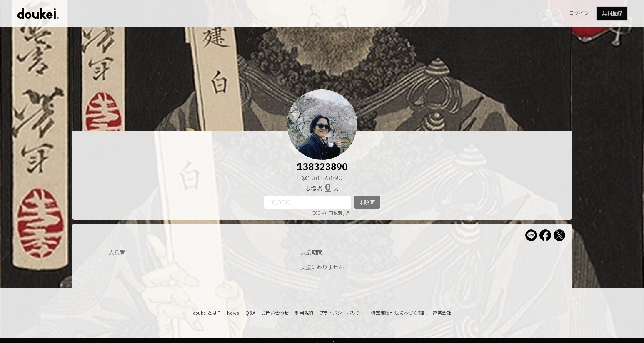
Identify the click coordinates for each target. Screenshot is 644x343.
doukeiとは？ (207, 313)
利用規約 (304, 313)
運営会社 (442, 313)
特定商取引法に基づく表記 (399, 313)
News (233, 313)
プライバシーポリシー (342, 313)
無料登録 (612, 14)
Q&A (250, 313)
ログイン (579, 13)
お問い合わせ (275, 313)
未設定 (367, 203)
